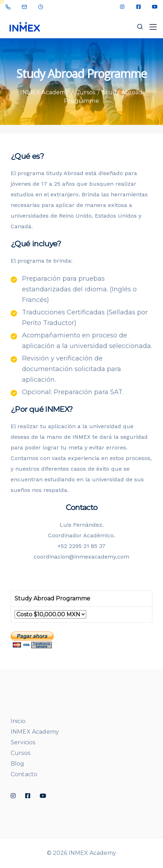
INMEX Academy (35, 732)
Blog (18, 764)
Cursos (20, 753)
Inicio (18, 721)
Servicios (23, 742)
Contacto (24, 774)
